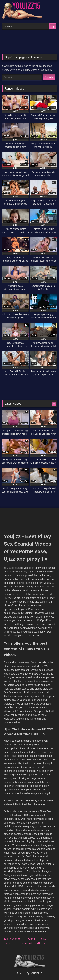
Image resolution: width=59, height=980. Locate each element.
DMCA (32, 939)
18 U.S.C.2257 (12, 939)
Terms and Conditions (32, 943)
